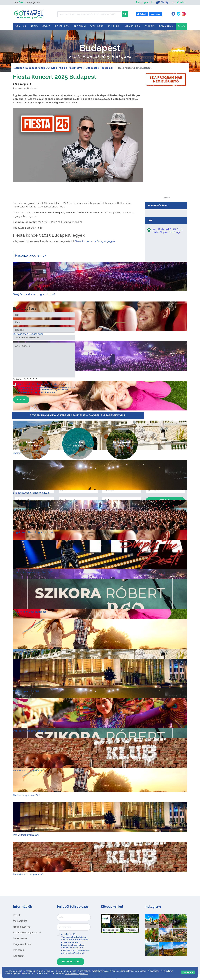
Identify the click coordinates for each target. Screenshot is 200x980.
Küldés (21, 400)
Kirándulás (132, 26)
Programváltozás (23, 944)
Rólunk (17, 915)
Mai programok (144, 2)
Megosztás (131, 930)
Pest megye (75, 68)
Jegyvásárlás (178, 2)
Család (149, 26)
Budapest (91, 68)
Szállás (21, 26)
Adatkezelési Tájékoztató (43, 392)
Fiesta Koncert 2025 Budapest (55, 77)
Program (80, 26)
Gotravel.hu (117, 917)
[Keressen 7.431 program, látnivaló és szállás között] (90, 14)
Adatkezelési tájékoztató (27, 933)
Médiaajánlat (20, 921)
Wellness (97, 26)
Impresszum (20, 938)
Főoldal (17, 68)
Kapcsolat (19, 956)
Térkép (162, 2)
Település (62, 26)
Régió (34, 26)
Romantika (166, 26)
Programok (107, 68)
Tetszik (111, 930)
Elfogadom (188, 972)
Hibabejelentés (21, 927)
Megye (46, 26)
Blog (181, 26)
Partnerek (18, 950)
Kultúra (114, 26)
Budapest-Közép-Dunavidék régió (45, 68)
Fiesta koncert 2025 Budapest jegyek (95, 241)
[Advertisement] (167, 152)
